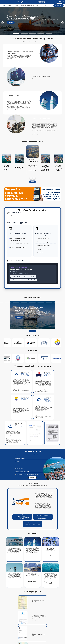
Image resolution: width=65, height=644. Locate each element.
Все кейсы (33, 182)
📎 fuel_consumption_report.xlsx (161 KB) (23, 280)
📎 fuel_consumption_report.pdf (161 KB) (23, 276)
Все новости (33, 331)
